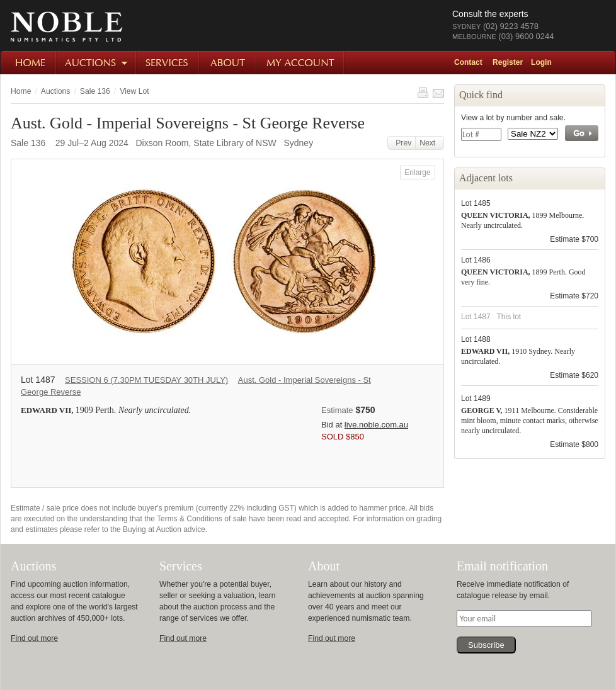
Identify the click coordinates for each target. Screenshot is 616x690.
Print (423, 93)
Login (541, 62)
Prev (402, 143)
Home (29, 63)
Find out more (34, 638)
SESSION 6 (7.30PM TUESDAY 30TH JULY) (146, 380)
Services (168, 63)
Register (508, 62)
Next (430, 143)
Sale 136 (95, 91)
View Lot (134, 91)
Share (438, 93)
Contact (468, 62)
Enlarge (417, 172)
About (228, 63)
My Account (301, 63)
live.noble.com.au (376, 425)
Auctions (97, 63)
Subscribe (486, 645)
